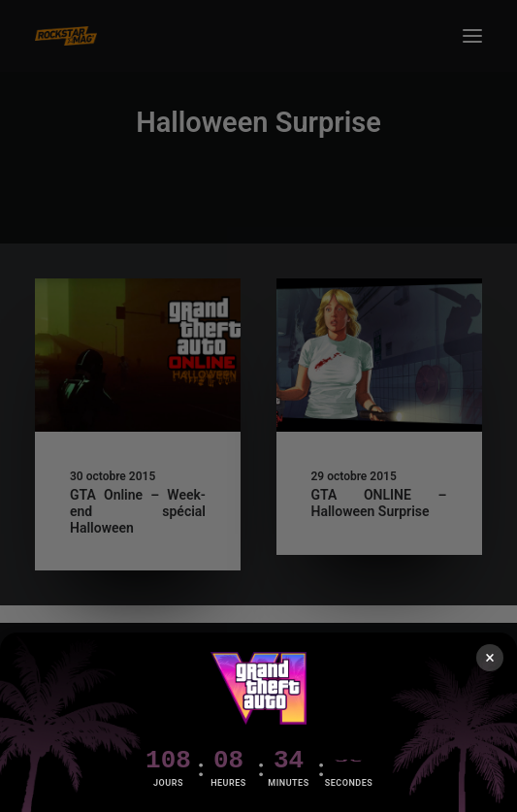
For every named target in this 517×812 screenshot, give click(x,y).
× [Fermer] (490, 657)
